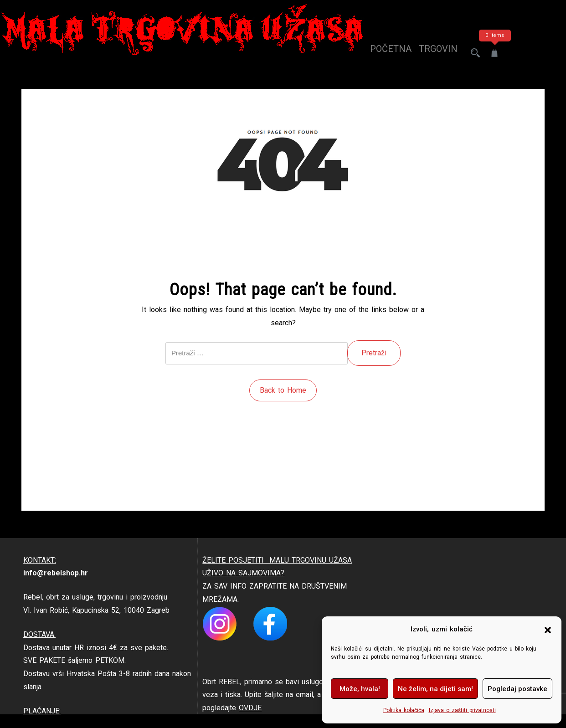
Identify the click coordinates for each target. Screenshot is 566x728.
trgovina (433, 53)
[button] (548, 630)
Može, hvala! (360, 689)
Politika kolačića (404, 710)
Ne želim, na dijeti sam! (435, 689)
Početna (383, 53)
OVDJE (250, 708)
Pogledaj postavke (517, 689)
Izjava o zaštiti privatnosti (462, 710)
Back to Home (283, 390)
